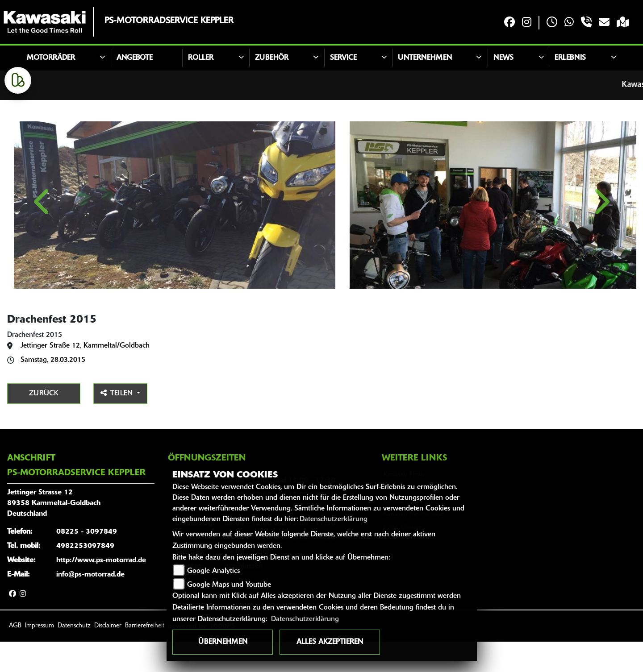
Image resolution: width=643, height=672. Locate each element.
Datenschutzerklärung (334, 519)
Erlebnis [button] (570, 58)
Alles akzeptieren (330, 642)
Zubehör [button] (272, 58)
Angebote (135, 58)
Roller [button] (201, 58)
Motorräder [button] (51, 58)
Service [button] (343, 58)
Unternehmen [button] (425, 58)
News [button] (503, 58)
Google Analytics (213, 571)
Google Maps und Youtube (229, 585)
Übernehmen (223, 642)
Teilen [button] (118, 423)
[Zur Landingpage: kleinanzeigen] (18, 80)
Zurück (44, 424)
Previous (43, 222)
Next (600, 222)
